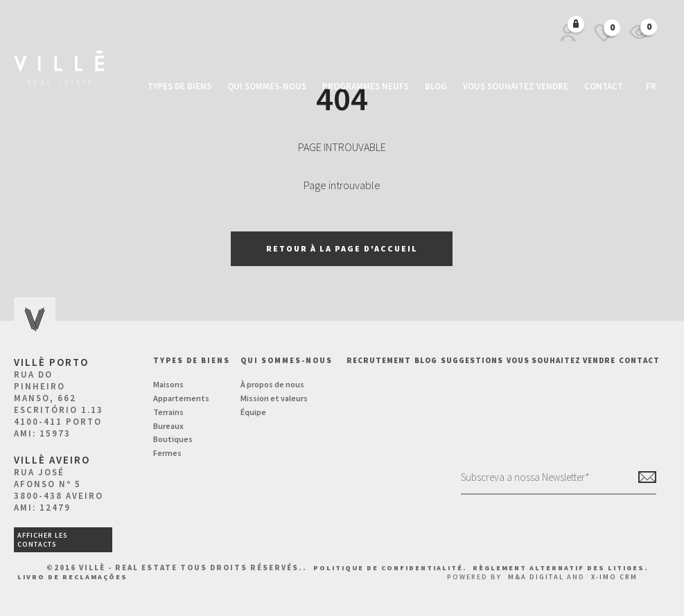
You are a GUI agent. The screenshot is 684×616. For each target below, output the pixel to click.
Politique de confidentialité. (391, 568)
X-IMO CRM (614, 577)
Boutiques (173, 439)
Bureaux (168, 426)
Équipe (253, 412)
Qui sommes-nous (267, 86)
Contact (604, 86)
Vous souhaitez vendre (516, 86)
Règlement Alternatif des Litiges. (560, 568)
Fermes (167, 453)
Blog (436, 86)
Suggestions (472, 360)
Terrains (168, 412)
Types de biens (179, 86)
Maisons (168, 384)
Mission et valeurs (274, 398)
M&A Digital (536, 577)
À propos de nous (272, 384)
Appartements (181, 398)
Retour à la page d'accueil (342, 248)
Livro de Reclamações (72, 577)
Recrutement (379, 360)
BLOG (426, 360)
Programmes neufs (366, 86)
